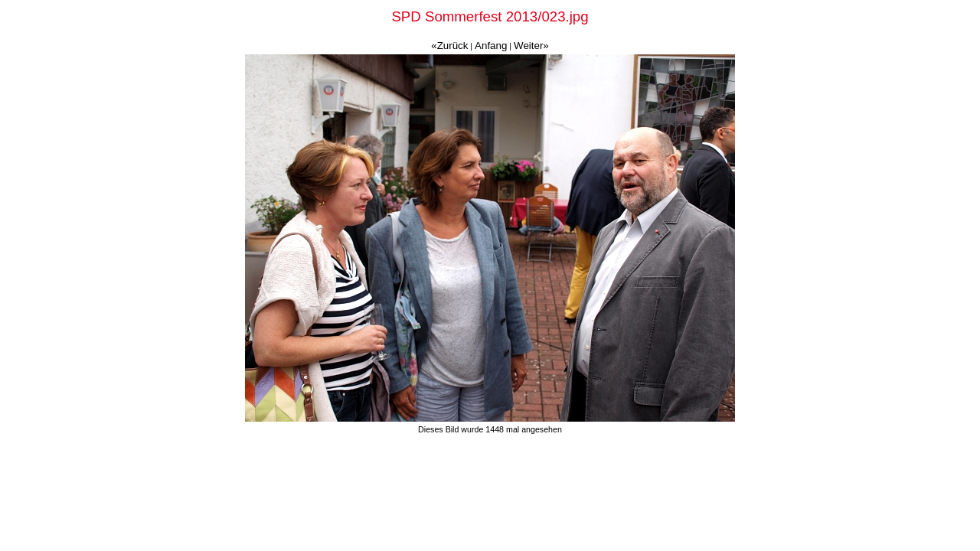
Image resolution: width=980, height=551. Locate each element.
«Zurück (449, 46)
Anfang (491, 46)
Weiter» (531, 46)
